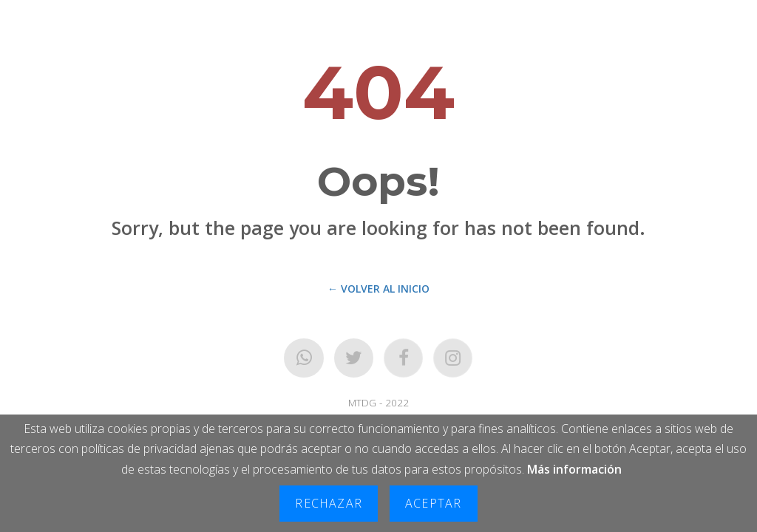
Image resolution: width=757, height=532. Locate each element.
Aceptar (433, 503)
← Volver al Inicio (378, 289)
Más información (574, 469)
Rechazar (329, 503)
